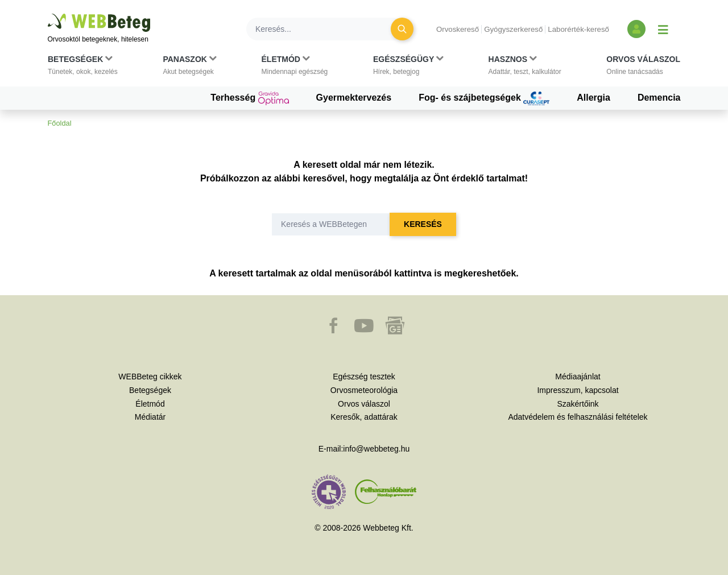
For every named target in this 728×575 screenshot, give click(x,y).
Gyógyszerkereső (513, 29)
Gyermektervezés (354, 98)
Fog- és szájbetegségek (484, 98)
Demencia (659, 98)
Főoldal (60, 123)
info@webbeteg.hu (376, 449)
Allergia (593, 98)
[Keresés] (325, 29)
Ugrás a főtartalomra (48, 14)
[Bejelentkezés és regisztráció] (636, 29)
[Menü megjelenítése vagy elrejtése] (663, 29)
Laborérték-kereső (578, 29)
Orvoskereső (458, 29)
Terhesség (249, 98)
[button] (83, 68)
